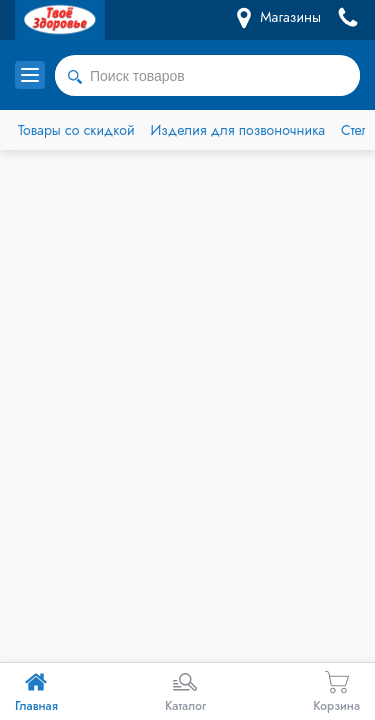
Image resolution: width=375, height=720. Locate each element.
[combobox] (207, 76)
